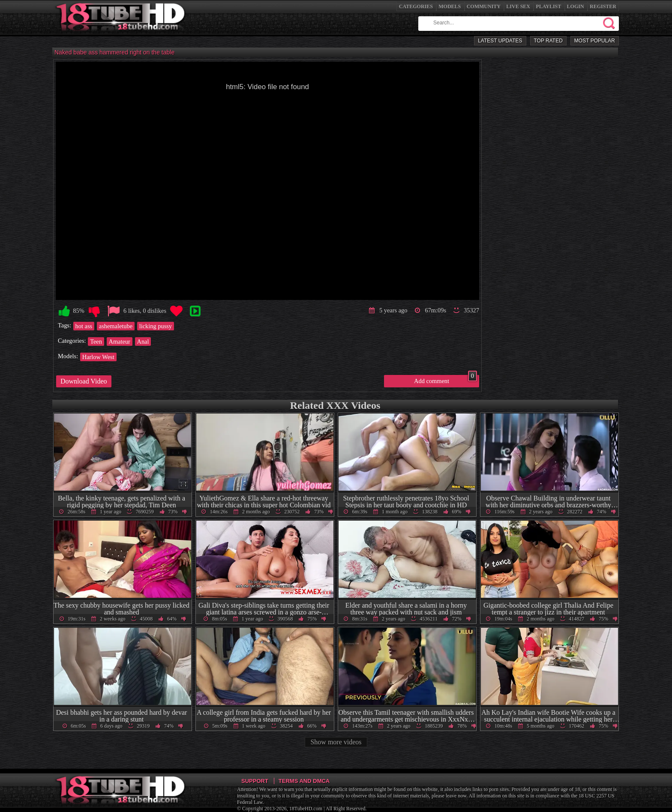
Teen (96, 342)
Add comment (445, 380)
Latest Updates (500, 41)
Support (255, 781)
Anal (143, 342)
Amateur (120, 342)
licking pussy (156, 326)
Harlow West (98, 357)
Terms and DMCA (304, 781)
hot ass (84, 326)
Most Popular (595, 41)
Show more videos (336, 742)
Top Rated (548, 41)
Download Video (84, 381)
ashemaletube (116, 326)
